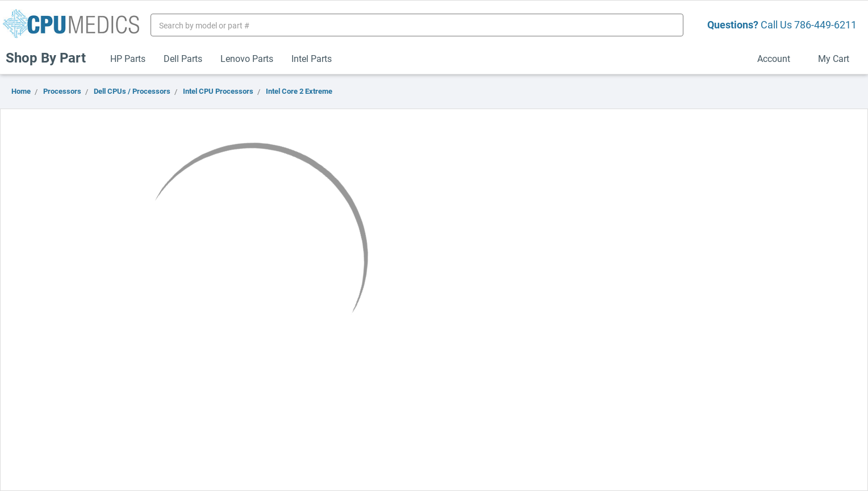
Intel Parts (312, 58)
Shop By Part (51, 57)
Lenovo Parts (247, 58)
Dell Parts (183, 58)
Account (779, 58)
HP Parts (128, 58)
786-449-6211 (825, 24)
